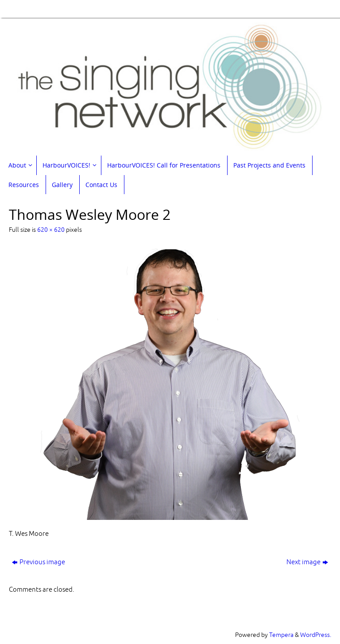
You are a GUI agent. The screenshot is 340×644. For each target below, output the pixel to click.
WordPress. (316, 635)
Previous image (39, 562)
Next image (307, 562)
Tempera (281, 635)
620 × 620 (51, 230)
